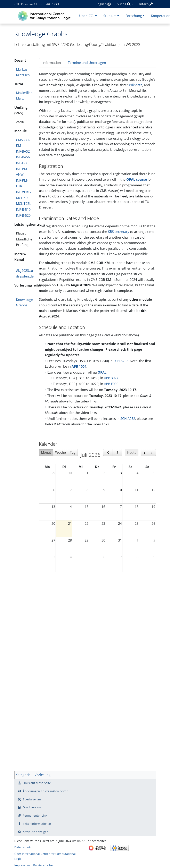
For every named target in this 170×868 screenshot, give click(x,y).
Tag (73, 452)
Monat (46, 452)
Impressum (22, 865)
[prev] (108, 453)
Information (52, 63)
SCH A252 (121, 361)
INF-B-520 (23, 215)
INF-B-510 (23, 210)
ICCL (57, 4)
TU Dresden (25, 4)
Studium (110, 16)
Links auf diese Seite (37, 783)
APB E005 (111, 384)
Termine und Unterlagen (87, 63)
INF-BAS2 (23, 151)
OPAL (102, 372)
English (103, 4)
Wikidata (136, 85)
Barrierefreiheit (44, 865)
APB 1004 (79, 366)
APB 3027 (111, 378)
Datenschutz (23, 847)
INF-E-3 (21, 163)
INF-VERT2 (24, 192)
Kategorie (23, 775)
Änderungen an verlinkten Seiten (46, 791)
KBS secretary (119, 232)
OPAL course (137, 179)
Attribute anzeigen (36, 832)
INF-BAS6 (23, 157)
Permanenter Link (35, 815)
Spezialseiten (32, 799)
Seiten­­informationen (37, 824)
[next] (117, 453)
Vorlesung (43, 775)
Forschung (134, 16)
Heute (132, 452)
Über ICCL (87, 16)
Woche (60, 452)
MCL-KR (22, 198)
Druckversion (32, 807)
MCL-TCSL (23, 204)
